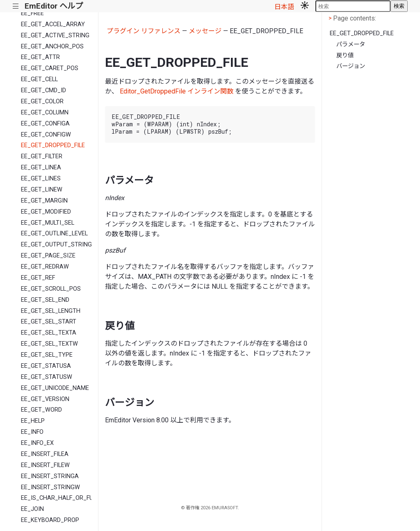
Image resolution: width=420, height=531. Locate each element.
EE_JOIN (32, 509)
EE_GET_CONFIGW (46, 135)
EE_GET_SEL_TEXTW (49, 344)
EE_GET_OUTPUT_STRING (56, 245)
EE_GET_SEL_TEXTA (49, 333)
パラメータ (351, 44)
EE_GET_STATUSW (47, 377)
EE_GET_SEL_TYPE (47, 355)
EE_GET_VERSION (45, 399)
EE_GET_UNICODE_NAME (55, 388)
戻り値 (345, 56)
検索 (399, 6)
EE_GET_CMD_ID (43, 90)
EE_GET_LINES (41, 179)
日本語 (284, 7)
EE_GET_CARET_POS (50, 68)
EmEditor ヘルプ (54, 6)
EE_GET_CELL (39, 79)
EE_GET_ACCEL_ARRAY (53, 24)
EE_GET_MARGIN (44, 201)
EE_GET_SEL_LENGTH (51, 311)
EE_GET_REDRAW (45, 267)
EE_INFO (32, 432)
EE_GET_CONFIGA (45, 124)
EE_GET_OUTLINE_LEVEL (54, 234)
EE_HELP (33, 421)
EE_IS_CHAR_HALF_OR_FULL (56, 498)
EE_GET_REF (38, 278)
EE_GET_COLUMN (45, 113)
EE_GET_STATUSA (46, 366)
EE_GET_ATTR (40, 57)
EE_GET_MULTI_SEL (48, 223)
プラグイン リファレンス (144, 31)
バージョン (351, 66)
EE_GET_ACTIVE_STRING (55, 35)
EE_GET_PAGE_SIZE (48, 256)
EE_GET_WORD (41, 410)
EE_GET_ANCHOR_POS (52, 47)
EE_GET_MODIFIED (46, 212)
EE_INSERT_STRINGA (50, 476)
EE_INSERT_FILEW (45, 465)
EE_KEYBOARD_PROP (50, 520)
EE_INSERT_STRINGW (50, 487)
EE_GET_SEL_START (49, 322)
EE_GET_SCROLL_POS (51, 289)
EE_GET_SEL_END (45, 300)
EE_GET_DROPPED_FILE (53, 145)
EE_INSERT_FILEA (45, 454)
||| (16, 6)
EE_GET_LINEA (41, 168)
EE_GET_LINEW (42, 190)
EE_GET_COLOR (42, 101)
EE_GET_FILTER (42, 156)
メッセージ (205, 31)
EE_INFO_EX (37, 443)
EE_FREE (32, 13)
